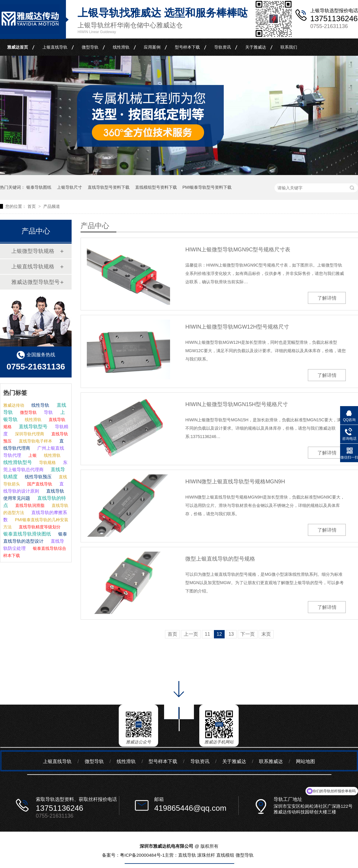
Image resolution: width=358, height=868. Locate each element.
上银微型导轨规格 (33, 251)
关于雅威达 (256, 47)
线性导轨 (40, 405)
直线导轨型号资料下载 (109, 187)
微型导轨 (90, 47)
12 (219, 634)
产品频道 (52, 206)
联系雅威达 (271, 761)
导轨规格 (47, 462)
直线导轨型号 (33, 427)
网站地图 (305, 761)
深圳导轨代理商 (29, 434)
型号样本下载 (187, 47)
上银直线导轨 (55, 47)
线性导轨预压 (38, 477)
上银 (32, 455)
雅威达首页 (18, 47)
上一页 (191, 634)
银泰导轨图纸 (39, 187)
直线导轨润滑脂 (29, 505)
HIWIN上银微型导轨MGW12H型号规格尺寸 (237, 327)
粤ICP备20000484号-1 (142, 855)
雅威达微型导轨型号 (36, 282)
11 (207, 634)
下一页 (248, 634)
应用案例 (152, 47)
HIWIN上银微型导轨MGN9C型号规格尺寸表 (238, 250)
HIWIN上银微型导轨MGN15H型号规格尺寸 (237, 404)
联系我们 (289, 47)
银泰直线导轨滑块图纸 (27, 534)
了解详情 (327, 298)
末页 (266, 634)
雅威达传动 (14, 405)
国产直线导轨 (39, 484)
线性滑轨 (121, 47)
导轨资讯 (223, 47)
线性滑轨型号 (18, 462)
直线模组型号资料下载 (156, 187)
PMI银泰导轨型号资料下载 (207, 187)
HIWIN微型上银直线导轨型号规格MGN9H (235, 482)
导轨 (48, 412)
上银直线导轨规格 (33, 267)
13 (231, 634)
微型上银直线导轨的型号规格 (220, 559)
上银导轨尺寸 (70, 187)
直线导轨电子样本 (35, 441)
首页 (32, 206)
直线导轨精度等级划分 (39, 527)
